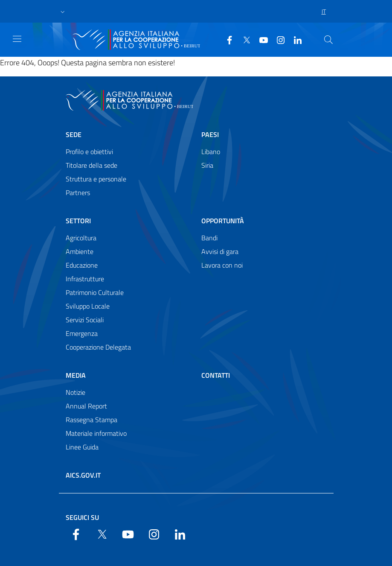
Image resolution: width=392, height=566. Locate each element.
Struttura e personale (96, 179)
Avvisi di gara (220, 251)
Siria (207, 165)
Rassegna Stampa (91, 420)
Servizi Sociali (85, 320)
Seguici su (82, 517)
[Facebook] (226, 39)
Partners (78, 193)
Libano (211, 152)
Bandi (209, 238)
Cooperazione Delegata (98, 347)
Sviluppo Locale (88, 306)
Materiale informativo (96, 433)
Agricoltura (81, 238)
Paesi (210, 134)
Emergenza (82, 333)
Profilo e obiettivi (89, 152)
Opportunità (223, 221)
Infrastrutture (85, 279)
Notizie (75, 392)
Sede (74, 134)
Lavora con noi (222, 265)
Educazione (82, 265)
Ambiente (80, 251)
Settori (78, 221)
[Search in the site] (328, 40)
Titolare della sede (91, 165)
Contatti (216, 375)
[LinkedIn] (294, 39)
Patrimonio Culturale (95, 292)
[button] (63, 12)
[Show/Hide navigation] (17, 39)
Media (76, 375)
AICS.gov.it (83, 475)
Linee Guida (82, 447)
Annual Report (86, 406)
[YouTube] (260, 39)
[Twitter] (243, 39)
